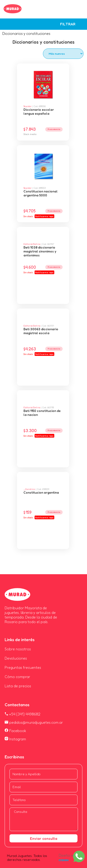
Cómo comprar (17, 677)
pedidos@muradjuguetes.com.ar (34, 722)
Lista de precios (18, 686)
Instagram (15, 739)
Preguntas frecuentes (23, 667)
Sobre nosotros (18, 649)
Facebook (15, 731)
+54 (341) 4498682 (23, 714)
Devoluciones (16, 658)
